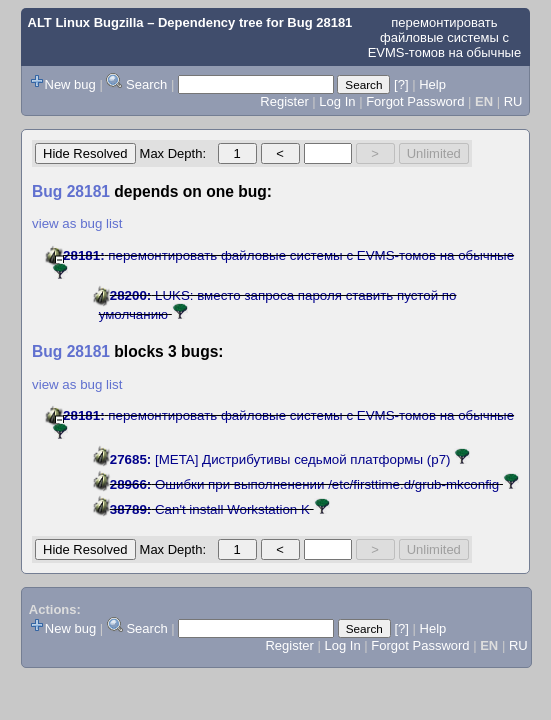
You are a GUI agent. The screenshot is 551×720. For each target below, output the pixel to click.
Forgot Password (415, 101)
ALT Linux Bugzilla (86, 22)
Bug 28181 (319, 22)
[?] (401, 84)
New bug (70, 84)
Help (432, 84)
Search (146, 84)
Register (284, 101)
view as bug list (77, 223)
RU (513, 101)
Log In (337, 101)
